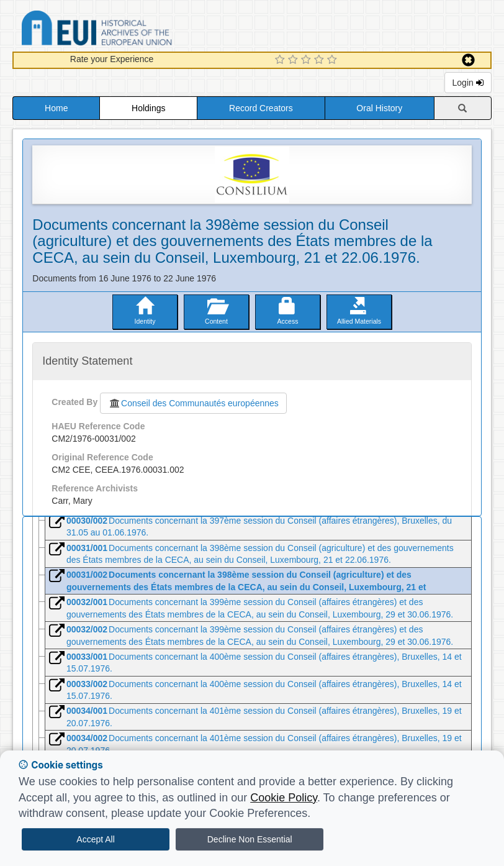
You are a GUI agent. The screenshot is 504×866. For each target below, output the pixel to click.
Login (468, 83)
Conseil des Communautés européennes (193, 403)
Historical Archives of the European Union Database (132, 30)
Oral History (379, 108)
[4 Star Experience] (321, 60)
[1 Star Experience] (281, 60)
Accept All (95, 839)
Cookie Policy (284, 798)
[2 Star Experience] (295, 60)
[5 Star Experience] (334, 60)
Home (56, 108)
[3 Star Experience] (308, 60)
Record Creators (261, 108)
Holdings (148, 108)
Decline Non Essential (250, 839)
